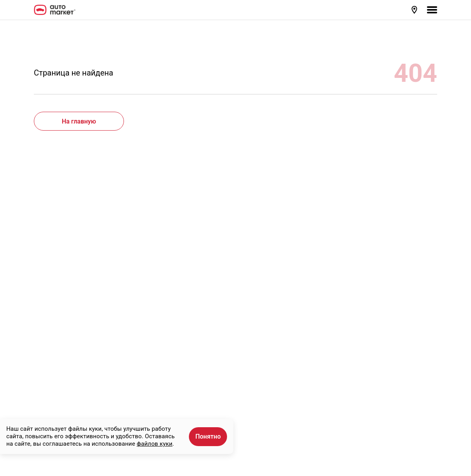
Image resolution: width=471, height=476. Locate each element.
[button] (415, 10)
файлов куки (154, 444)
